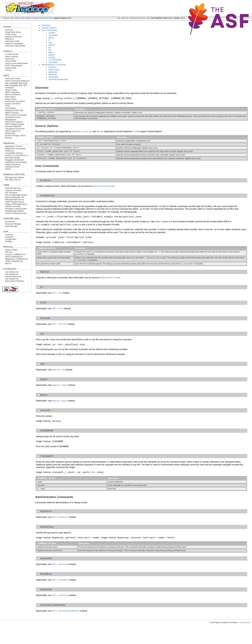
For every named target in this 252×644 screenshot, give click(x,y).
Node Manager (11, 226)
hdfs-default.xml (12, 274)
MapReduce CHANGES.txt (16, 259)
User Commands (49, 30)
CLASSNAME (55, 60)
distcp (51, 38)
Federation (10, 88)
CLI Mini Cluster (12, 54)
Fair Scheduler (11, 193)
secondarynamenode (58, 79)
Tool (135, 132)
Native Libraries (12, 56)
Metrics (8, 263)
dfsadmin (53, 74)
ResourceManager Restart (16, 195)
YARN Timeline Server (15, 202)
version (52, 57)
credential (53, 35)
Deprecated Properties (15, 281)
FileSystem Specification (15, 46)
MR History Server (13, 180)
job (50, 50)
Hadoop (18, 18)
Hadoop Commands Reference (13, 38)
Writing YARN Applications (16, 204)
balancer (52, 67)
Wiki (119, 18)
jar (50, 48)
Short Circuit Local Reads (16, 115)
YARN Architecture (13, 188)
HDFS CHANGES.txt (14, 257)
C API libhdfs (10, 108)
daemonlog (54, 70)
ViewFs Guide (11, 90)
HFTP (8, 106)
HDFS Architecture (13, 94)
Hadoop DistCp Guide (110, 284)
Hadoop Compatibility (14, 43)
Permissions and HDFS (15, 101)
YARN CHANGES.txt (14, 261)
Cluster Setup (11, 34)
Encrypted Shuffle (13, 158)
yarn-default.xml (12, 279)
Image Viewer (11, 99)
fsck (50, 43)
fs (49, 40)
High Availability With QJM (16, 83)
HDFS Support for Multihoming (13, 132)
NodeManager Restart (14, 211)
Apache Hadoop (139, 18)
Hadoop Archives (12, 167)
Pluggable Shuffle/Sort (15, 160)
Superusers (10, 59)
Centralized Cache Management (13, 118)
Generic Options (49, 28)
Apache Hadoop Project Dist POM (39, 18)
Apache (6, 18)
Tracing (8, 70)
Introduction (10, 222)
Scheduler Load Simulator (16, 209)
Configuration (11, 239)
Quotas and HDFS (13, 104)
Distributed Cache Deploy (16, 162)
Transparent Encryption (15, 129)
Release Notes (11, 250)
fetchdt (52, 45)
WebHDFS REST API (14, 110)
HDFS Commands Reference (17, 81)
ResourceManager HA (14, 197)
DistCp (8, 169)
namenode (53, 77)
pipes (51, 52)
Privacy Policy (245, 638)
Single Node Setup (13, 32)
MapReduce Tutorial (14, 146)
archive (52, 33)
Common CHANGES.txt (15, 254)
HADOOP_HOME (130, 113)
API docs (9, 252)
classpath (53, 62)
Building (8, 241)
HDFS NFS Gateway (14, 122)
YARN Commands (13, 206)
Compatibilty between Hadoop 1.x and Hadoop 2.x (17, 154)
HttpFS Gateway (12, 113)
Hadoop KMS (11, 68)
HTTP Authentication (14, 66)
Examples (9, 237)
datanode (53, 72)
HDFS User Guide (13, 79)
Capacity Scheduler (13, 190)
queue (51, 55)
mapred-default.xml (13, 276)
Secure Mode (11, 61)
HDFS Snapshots (12, 92)
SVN (127, 18)
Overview (9, 30)
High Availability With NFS (16, 85)
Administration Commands (54, 65)
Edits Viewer (10, 97)
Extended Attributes (13, 126)
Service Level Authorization (17, 63)
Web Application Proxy (15, 199)
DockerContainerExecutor (16, 213)
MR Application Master (15, 177)
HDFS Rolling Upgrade (15, 124)
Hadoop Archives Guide (104, 190)
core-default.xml (12, 272)
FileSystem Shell (12, 41)
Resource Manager (13, 224)
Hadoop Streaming (13, 164)
